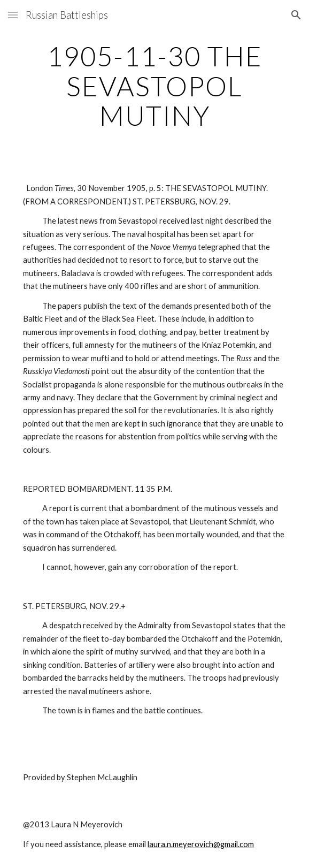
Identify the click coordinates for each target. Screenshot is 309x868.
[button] (13, 15)
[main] (154, 86)
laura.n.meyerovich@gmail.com (201, 844)
